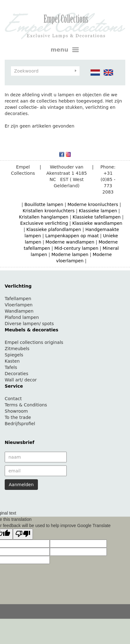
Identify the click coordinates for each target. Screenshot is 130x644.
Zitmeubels (17, 349)
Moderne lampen (70, 254)
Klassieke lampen (98, 211)
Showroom (16, 411)
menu (65, 50)
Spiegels (14, 355)
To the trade (18, 417)
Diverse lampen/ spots (29, 324)
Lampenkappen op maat (72, 236)
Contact (13, 399)
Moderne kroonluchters (93, 204)
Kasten (12, 361)
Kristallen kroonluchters (49, 211)
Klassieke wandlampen (97, 223)
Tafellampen (18, 299)
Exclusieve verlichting (44, 223)
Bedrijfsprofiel (20, 424)
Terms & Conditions (26, 405)
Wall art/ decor (21, 380)
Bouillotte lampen (44, 204)
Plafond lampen (22, 317)
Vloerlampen (19, 305)
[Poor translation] (23, 534)
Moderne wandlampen (70, 242)
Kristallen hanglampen (44, 217)
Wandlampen (19, 311)
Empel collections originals (34, 342)
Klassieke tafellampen (97, 217)
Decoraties (16, 374)
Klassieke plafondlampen (54, 229)
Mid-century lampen (76, 248)
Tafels (11, 367)
